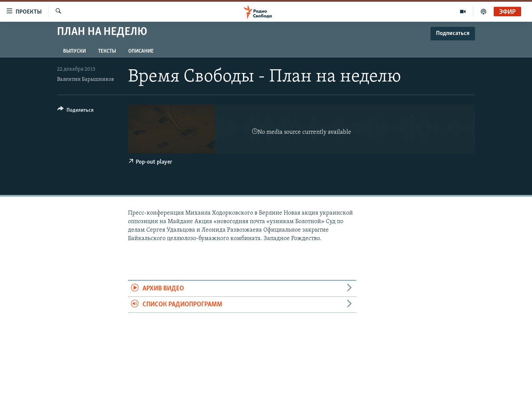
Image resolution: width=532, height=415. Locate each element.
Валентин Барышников (85, 79)
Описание (141, 51)
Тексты (107, 51)
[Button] (75, 111)
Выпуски (74, 51)
